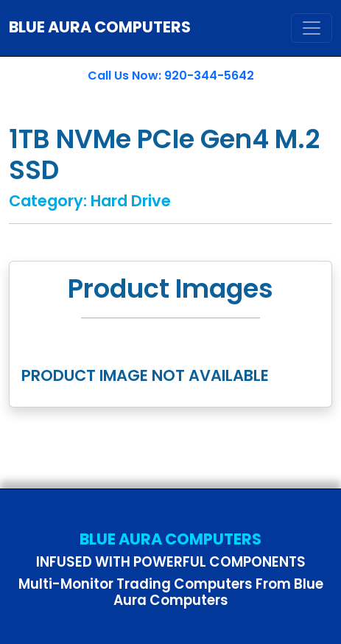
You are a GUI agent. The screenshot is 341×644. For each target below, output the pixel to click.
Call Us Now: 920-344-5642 (171, 76)
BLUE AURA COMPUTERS (100, 27)
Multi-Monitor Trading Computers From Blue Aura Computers (171, 592)
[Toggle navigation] (312, 28)
